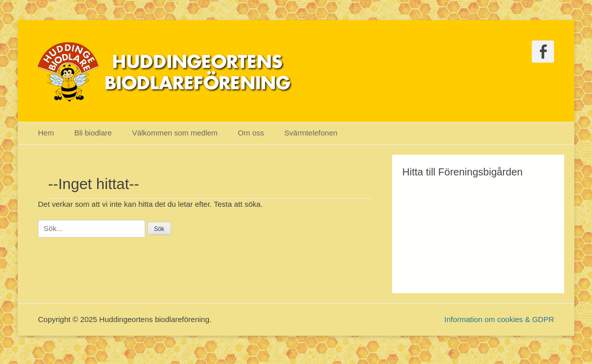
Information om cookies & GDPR (499, 319)
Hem (46, 133)
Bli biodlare (93, 133)
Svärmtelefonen (311, 133)
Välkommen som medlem (175, 133)
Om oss (251, 133)
